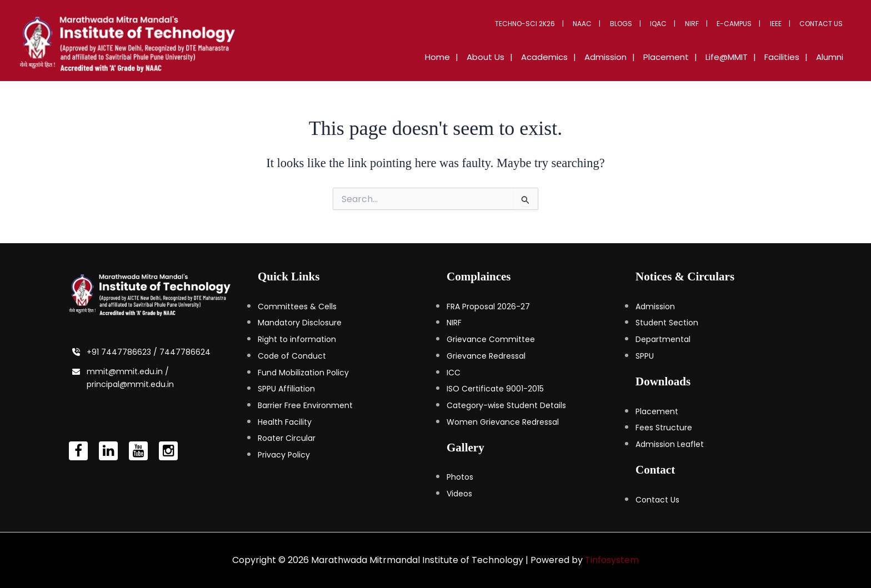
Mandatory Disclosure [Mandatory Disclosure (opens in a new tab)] (300, 323)
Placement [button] (685, 57)
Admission (655, 306)
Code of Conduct (292, 356)
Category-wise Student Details (506, 405)
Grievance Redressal (486, 356)
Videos (459, 494)
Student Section (667, 323)
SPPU (645, 356)
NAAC (609, 24)
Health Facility (285, 422)
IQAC (677, 24)
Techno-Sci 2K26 (556, 24)
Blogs (644, 24)
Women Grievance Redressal (503, 422)
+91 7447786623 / (123, 352)
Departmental (663, 339)
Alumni (832, 57)
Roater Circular (287, 438)
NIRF (706, 24)
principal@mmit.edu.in (130, 384)
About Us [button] (522, 57)
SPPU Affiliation (286, 389)
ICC (454, 373)
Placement (657, 411)
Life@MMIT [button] (740, 57)
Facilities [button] (790, 57)
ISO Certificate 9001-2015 (495, 389)
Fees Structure (664, 428)
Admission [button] (630, 57)
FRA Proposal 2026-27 (488, 306)
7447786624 (185, 352)
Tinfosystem (612, 560)
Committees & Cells (297, 306)
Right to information (297, 339)
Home (479, 57)
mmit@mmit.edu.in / (128, 371)
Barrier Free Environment (305, 405)
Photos (460, 477)
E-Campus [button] (745, 24)
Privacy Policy (284, 455)
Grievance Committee (491, 339)
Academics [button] (575, 57)
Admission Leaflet (670, 444)
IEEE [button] (782, 24)
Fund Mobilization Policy (303, 373)
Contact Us (823, 24)
